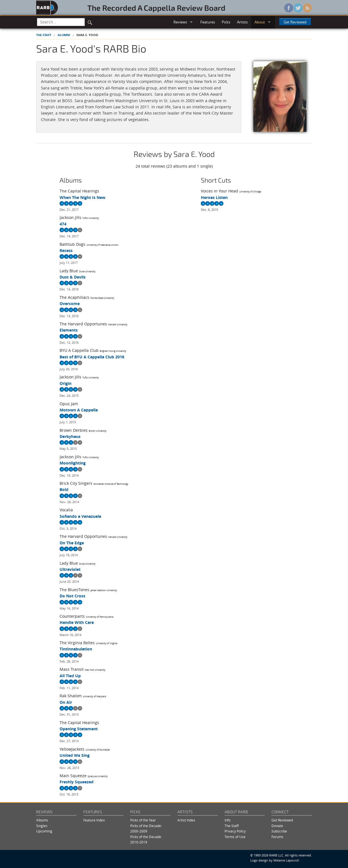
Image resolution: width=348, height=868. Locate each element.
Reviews (180, 22)
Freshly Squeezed (77, 782)
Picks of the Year (143, 820)
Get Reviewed (295, 22)
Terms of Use (235, 837)
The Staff (44, 35)
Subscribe (279, 831)
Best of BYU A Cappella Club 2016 (92, 357)
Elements (69, 330)
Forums (277, 837)
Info (228, 820)
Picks (226, 22)
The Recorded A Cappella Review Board (156, 8)
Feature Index (94, 820)
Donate (277, 826)
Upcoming (44, 831)
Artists (242, 22)
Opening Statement (79, 729)
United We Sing (75, 755)
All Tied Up (70, 676)
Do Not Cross (72, 596)
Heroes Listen (214, 197)
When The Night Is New (82, 197)
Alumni (64, 35)
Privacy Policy (235, 831)
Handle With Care (77, 622)
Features (208, 22)
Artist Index (186, 820)
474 (63, 224)
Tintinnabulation (76, 649)
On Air (66, 702)
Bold (64, 489)
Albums (42, 820)
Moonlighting (73, 463)
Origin (66, 383)
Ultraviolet (70, 569)
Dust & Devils (73, 277)
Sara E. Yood (87, 35)
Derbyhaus (70, 436)
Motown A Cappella (79, 410)
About (260, 22)
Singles (42, 826)
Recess (66, 250)
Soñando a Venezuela (80, 516)
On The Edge (72, 543)
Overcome (70, 303)
